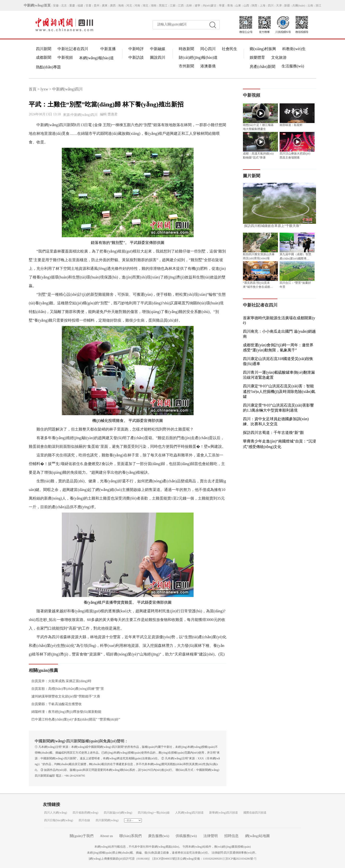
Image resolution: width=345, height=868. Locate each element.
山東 (238, 6)
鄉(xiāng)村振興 (263, 49)
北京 (64, 6)
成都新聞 (44, 57)
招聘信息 (231, 836)
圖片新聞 (252, 176)
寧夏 (222, 6)
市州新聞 (186, 66)
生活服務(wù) (293, 66)
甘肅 (88, 6)
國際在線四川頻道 (255, 813)
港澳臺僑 (208, 66)
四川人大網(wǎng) (56, 813)
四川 (271, 6)
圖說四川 (158, 57)
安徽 (56, 6)
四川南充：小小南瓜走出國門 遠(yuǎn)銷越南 (279, 334)
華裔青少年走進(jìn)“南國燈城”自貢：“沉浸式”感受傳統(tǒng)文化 (279, 444)
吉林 (189, 6)
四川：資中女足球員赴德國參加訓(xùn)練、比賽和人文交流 (276, 421)
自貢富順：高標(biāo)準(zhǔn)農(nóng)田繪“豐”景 (66, 689)
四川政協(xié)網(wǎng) (118, 813)
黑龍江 (163, 6)
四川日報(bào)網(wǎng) (59, 820)
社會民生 (230, 49)
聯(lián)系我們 (130, 836)
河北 (129, 6)
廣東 (105, 6)
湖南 (154, 6)
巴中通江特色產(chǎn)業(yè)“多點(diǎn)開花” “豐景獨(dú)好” (74, 719)
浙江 (318, 6)
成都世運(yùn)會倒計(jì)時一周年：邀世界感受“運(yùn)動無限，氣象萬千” (278, 348)
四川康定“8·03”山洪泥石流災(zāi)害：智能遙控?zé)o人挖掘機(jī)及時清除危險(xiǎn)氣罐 (279, 391)
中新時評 (136, 49)
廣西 (113, 6)
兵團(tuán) (299, 6)
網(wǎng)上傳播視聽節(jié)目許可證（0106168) (119, 859)
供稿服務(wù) (186, 836)
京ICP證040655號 (164, 859)
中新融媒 (158, 49)
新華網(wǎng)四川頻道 (224, 813)
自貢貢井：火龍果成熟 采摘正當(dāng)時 (60, 681)
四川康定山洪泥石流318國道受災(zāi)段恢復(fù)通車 (278, 361)
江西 (181, 6)
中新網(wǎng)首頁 (37, 5)
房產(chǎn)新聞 (262, 67)
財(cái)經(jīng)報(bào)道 (198, 57)
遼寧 (197, 6)
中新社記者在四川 (73, 49)
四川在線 (84, 820)
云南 (310, 6)
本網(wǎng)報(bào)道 (96, 58)
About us (106, 836)
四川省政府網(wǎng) (86, 813)
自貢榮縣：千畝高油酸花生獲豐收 (55, 704)
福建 (80, 6)
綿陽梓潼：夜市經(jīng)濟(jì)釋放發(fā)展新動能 (65, 712)
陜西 (254, 6)
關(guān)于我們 (82, 836)
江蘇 (173, 6)
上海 (263, 6)
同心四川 (208, 49)
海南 (121, 6)
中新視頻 (65, 57)
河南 (137, 6)
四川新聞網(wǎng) (107, 820)
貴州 (97, 6)
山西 (246, 6)
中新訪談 (136, 57)
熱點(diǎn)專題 (48, 67)
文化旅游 (279, 57)
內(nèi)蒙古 (210, 6)
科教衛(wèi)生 (294, 49)
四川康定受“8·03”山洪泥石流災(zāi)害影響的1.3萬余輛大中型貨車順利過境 (278, 408)
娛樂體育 (257, 57)
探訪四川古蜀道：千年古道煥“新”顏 (273, 433)
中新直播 (108, 49)
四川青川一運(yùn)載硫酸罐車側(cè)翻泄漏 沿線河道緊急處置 (279, 375)
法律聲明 (211, 836)
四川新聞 (44, 49)
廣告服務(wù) (159, 836)
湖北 (145, 6)
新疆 (287, 6)
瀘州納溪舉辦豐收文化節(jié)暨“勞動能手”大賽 (64, 696)
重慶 (72, 6)
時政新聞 (186, 49)
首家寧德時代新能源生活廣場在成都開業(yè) (279, 320)
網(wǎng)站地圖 (258, 836)
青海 (230, 6)
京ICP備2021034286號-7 (240, 859)
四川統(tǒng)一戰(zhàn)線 (154, 813)
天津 (279, 6)
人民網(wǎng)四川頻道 (190, 813)
